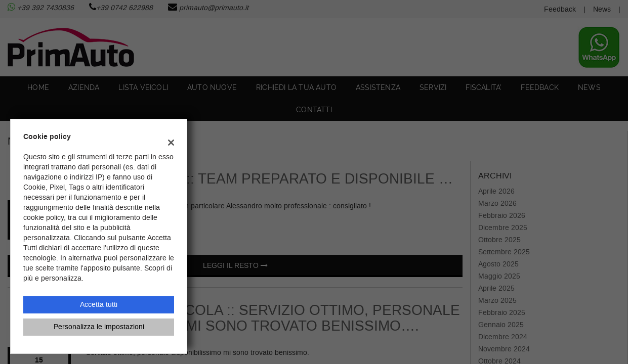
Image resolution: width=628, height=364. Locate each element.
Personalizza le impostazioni (99, 327)
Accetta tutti (99, 305)
